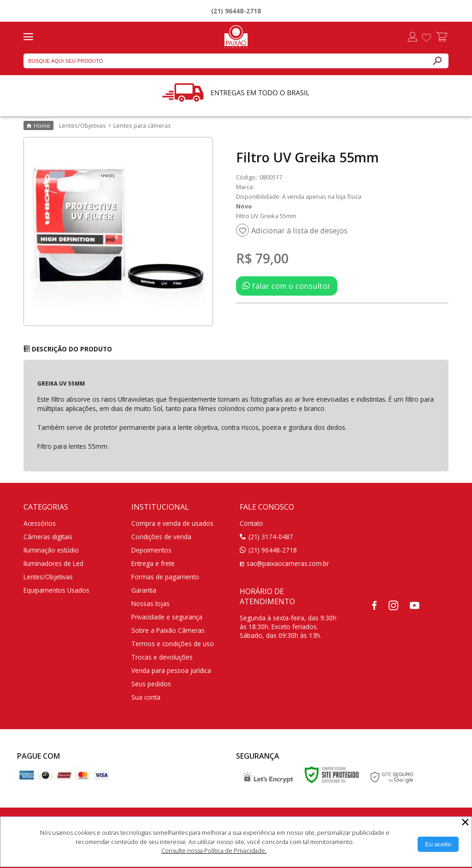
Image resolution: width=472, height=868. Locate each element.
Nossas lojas (150, 603)
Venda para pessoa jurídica (171, 670)
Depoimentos (151, 550)
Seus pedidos (151, 684)
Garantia (144, 590)
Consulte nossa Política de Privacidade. (214, 850)
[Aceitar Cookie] (438, 844)
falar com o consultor (287, 286)
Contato (251, 523)
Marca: (245, 187)
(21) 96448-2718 (236, 11)
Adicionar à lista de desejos (299, 231)
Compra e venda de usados (172, 523)
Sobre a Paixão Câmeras (168, 630)
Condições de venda (161, 537)
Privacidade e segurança (167, 617)
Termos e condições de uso (173, 644)
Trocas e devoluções (162, 657)
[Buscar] (437, 61)
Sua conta (146, 697)
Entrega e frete (153, 563)
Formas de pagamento (165, 577)
